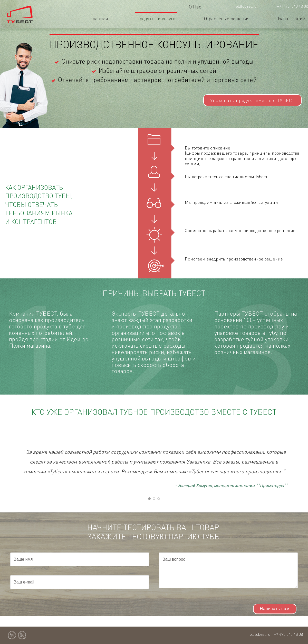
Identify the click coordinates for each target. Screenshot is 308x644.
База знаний (292, 18)
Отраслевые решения (227, 18)
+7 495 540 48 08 (288, 634)
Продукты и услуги (156, 18)
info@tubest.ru (244, 6)
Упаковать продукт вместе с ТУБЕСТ (252, 100)
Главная (99, 18)
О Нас (195, 7)
